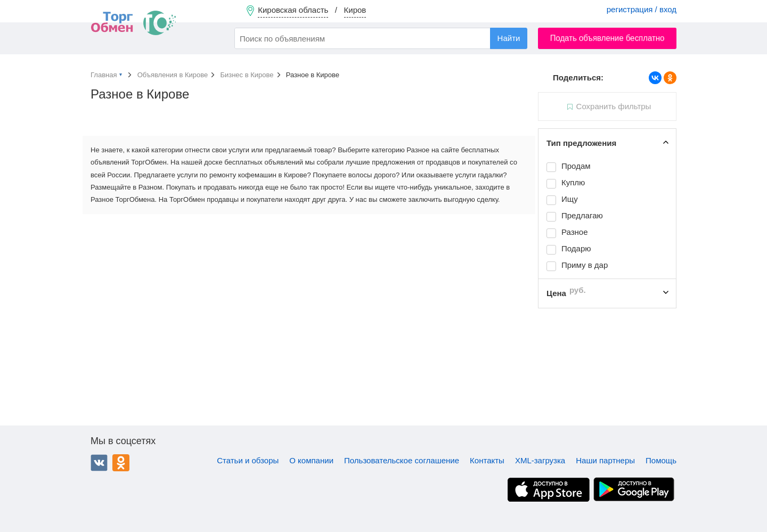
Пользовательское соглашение (402, 460)
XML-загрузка (540, 460)
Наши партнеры (605, 460)
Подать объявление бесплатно (607, 38)
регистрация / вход (642, 9)
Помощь (661, 460)
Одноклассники (121, 463)
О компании (311, 460)
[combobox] (381, 38)
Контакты (487, 460)
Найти (509, 38)
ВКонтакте (99, 463)
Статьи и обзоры (248, 460)
